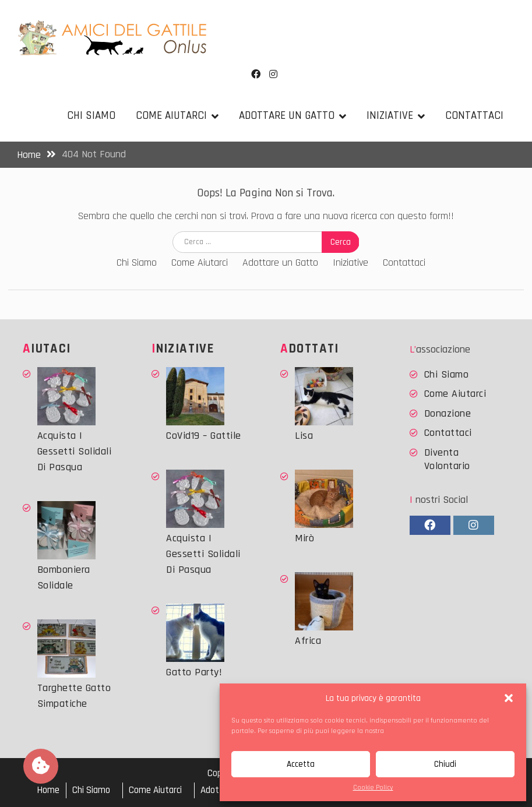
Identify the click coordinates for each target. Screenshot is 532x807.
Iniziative (390, 116)
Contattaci (474, 116)
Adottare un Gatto (287, 116)
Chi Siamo (91, 116)
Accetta (301, 764)
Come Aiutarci (171, 116)
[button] (509, 698)
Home (48, 790)
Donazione (448, 413)
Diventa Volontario (447, 459)
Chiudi (445, 764)
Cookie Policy (373, 787)
